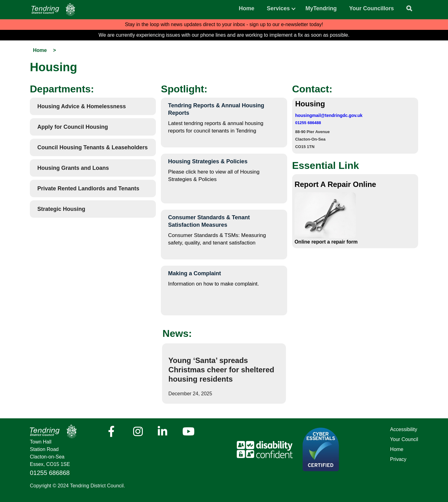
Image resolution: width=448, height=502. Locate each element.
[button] (278, 7)
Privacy (398, 459)
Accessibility (404, 429)
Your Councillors (371, 8)
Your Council (404, 439)
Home (247, 8)
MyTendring (321, 8)
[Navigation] (53, 9)
